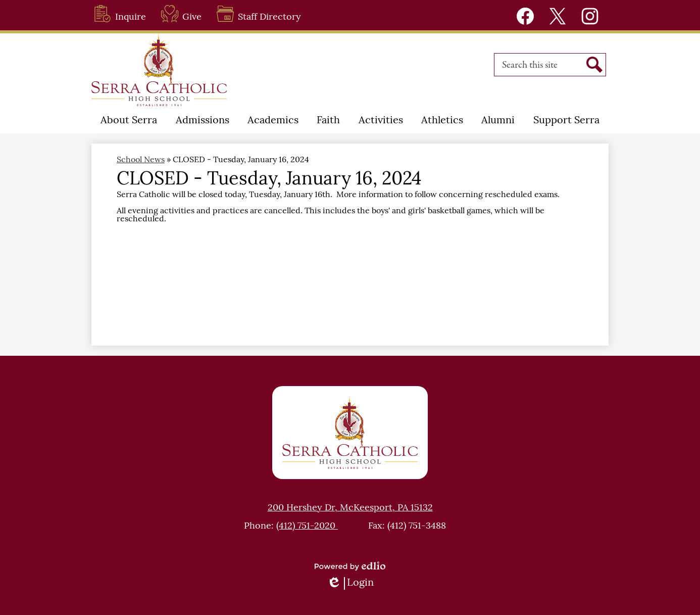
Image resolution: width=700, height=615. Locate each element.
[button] (129, 121)
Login (350, 583)
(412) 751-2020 (307, 526)
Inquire (120, 14)
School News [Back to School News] (141, 160)
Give (181, 14)
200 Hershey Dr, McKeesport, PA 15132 (350, 508)
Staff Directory (259, 14)
